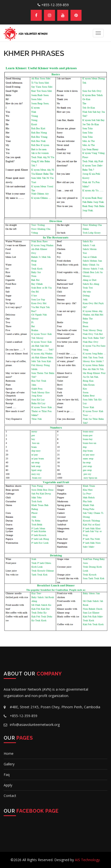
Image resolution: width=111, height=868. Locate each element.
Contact (10, 796)
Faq (7, 775)
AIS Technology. (88, 860)
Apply (8, 785)
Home (9, 753)
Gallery (9, 764)
